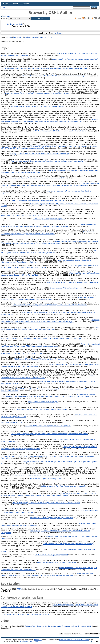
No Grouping (59, 33)
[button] (40, 19)
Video (50, 37)
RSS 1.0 (86, 18)
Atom (77, 18)
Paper (10, 37)
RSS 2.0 (95, 18)
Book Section (18, 37)
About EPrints (25, 641)
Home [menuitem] (6, 4)
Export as (4, 19)
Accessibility (34, 641)
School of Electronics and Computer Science (74, 640)
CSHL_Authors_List (14, 24)
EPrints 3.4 (38, 640)
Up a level (5, 16)
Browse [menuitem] (26, 4)
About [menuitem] (15, 4)
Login (4, 7)
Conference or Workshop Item (35, 37)
